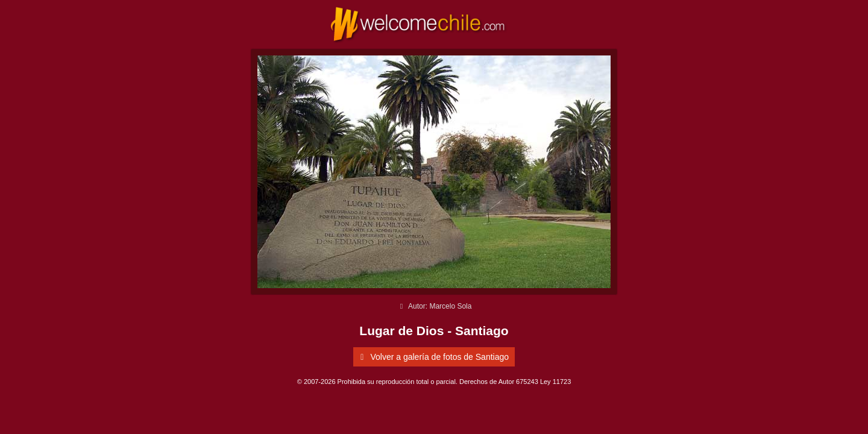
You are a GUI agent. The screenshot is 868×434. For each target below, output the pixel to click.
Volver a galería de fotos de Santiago (432, 357)
